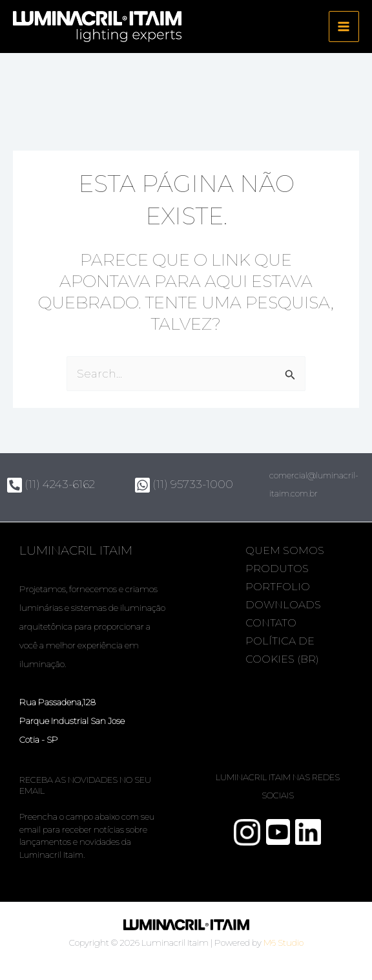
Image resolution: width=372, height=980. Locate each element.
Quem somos (287, 550)
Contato (273, 623)
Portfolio (280, 587)
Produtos (279, 569)
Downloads (285, 605)
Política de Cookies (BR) (284, 650)
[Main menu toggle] (344, 27)
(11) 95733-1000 (184, 484)
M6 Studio (284, 943)
